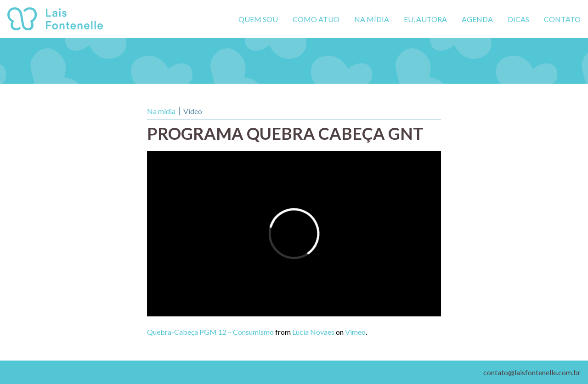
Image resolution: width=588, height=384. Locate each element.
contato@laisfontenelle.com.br (532, 372)
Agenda (477, 19)
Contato (562, 19)
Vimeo (355, 332)
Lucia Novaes (313, 332)
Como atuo (316, 19)
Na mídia (372, 19)
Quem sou (258, 19)
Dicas (518, 19)
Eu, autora (425, 19)
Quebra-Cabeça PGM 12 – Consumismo (210, 332)
